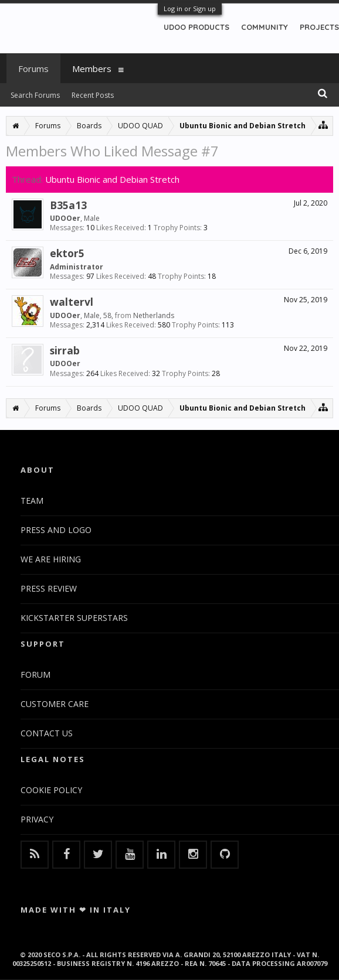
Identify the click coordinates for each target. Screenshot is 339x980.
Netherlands (154, 315)
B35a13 (68, 205)
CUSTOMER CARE (55, 704)
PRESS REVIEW (49, 588)
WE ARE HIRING (51, 559)
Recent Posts (93, 95)
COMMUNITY (265, 27)
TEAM (32, 501)
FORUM (35, 675)
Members (92, 69)
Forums (33, 69)
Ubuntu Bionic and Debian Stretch (112, 179)
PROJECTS (319, 27)
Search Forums (35, 95)
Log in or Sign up (190, 8)
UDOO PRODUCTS (196, 27)
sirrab (65, 350)
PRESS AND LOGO (56, 530)
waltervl (72, 302)
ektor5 (67, 253)
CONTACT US (47, 733)
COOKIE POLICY (51, 790)
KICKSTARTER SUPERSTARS (74, 618)
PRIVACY (37, 819)
